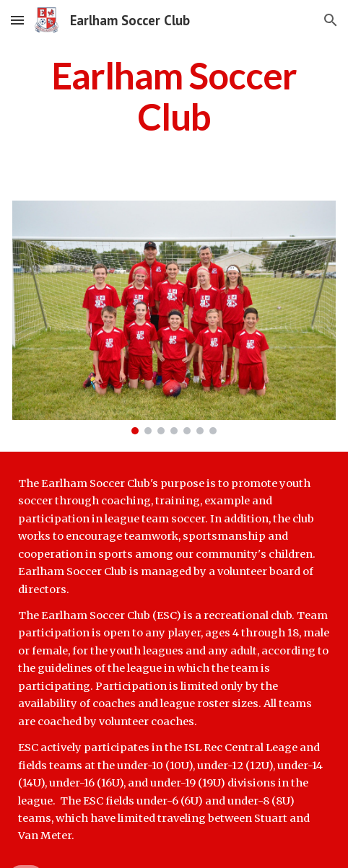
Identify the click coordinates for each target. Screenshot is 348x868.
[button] (17, 20)
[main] (174, 96)
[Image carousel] (174, 317)
